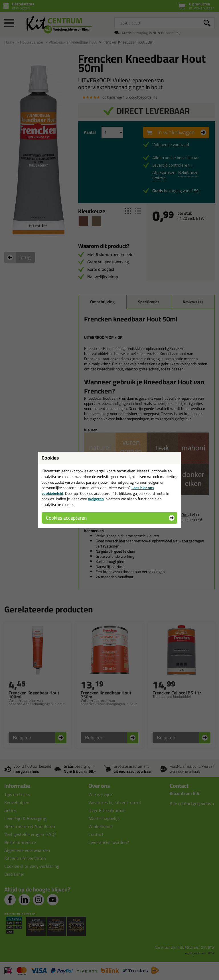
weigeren (96, 499)
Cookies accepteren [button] (66, 518)
